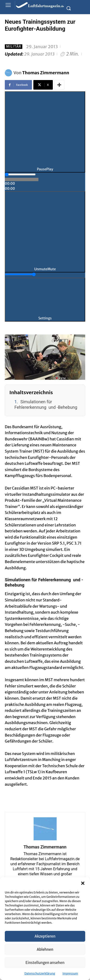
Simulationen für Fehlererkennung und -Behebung (46, 404)
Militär (14, 47)
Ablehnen (45, 949)
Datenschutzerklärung (40, 973)
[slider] (20, 174)
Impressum (70, 973)
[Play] (45, 132)
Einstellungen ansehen (45, 963)
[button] (83, 883)
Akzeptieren (45, 936)
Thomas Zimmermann (46, 73)
